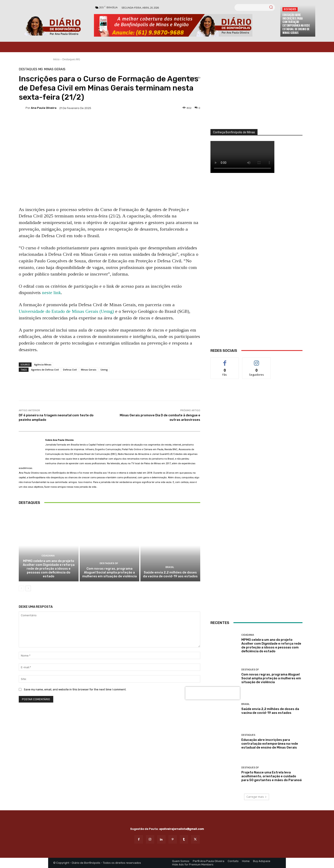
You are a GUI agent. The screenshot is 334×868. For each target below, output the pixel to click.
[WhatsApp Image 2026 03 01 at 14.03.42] (256, 266)
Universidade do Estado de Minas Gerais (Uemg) (66, 311)
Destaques (290, 9)
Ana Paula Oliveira (44, 108)
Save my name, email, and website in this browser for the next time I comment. (75, 689)
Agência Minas (43, 364)
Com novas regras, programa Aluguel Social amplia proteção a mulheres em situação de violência (109, 572)
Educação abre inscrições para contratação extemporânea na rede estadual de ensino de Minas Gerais (296, 24)
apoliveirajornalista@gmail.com (181, 829)
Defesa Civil (70, 370)
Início (56, 59)
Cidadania (48, 556)
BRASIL (170, 567)
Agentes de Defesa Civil (45, 370)
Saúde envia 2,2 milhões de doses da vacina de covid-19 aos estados (170, 574)
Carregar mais (257, 797)
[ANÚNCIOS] (256, 513)
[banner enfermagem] (256, 583)
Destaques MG (71, 59)
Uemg (104, 370)
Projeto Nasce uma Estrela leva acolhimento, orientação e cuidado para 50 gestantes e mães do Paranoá (271, 776)
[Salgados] (256, 474)
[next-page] (28, 588)
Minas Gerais (55, 69)
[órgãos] (256, 98)
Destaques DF (109, 563)
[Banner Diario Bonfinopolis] (185, 25)
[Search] (271, 7)
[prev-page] (21, 588)
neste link (51, 292)
